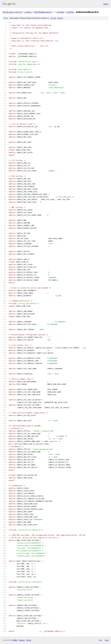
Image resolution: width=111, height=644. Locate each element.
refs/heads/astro (43, 12)
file (53, 18)
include (60, 12)
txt (101, 640)
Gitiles (15, 640)
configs (70, 12)
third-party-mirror (12, 12)
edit (60, 18)
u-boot (28, 12)
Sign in (106, 4)
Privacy (22, 640)
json (107, 640)
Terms (29, 640)
